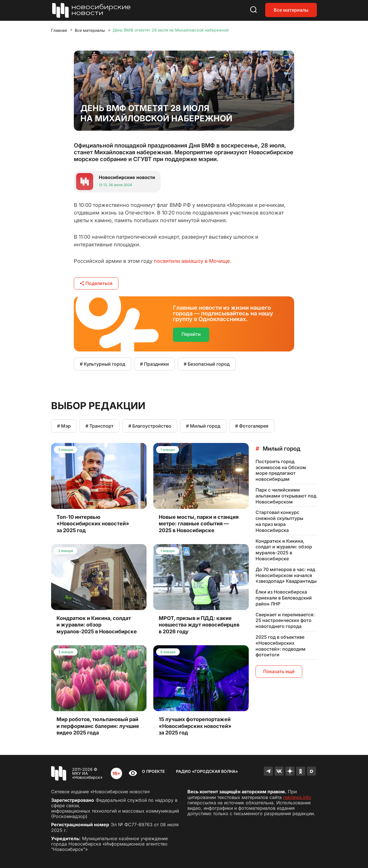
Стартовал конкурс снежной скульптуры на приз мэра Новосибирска (279, 521)
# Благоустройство (150, 426)
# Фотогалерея (252, 426)
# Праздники (154, 364)
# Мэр (64, 426)
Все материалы (291, 10)
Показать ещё (279, 671)
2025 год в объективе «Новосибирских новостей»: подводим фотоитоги (281, 646)
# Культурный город (103, 364)
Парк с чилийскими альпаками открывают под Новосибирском (286, 496)
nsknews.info (297, 797)
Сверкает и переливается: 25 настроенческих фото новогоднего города (285, 621)
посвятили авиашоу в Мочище (192, 261)
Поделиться (96, 283)
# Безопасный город (207, 364)
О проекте (153, 771)
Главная (59, 30)
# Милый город (203, 426)
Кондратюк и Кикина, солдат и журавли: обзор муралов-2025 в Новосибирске (284, 550)
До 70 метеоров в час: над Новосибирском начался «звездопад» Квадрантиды (286, 575)
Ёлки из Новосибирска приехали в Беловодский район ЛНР (284, 598)
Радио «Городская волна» (207, 771)
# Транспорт (100, 426)
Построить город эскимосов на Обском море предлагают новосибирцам (281, 470)
